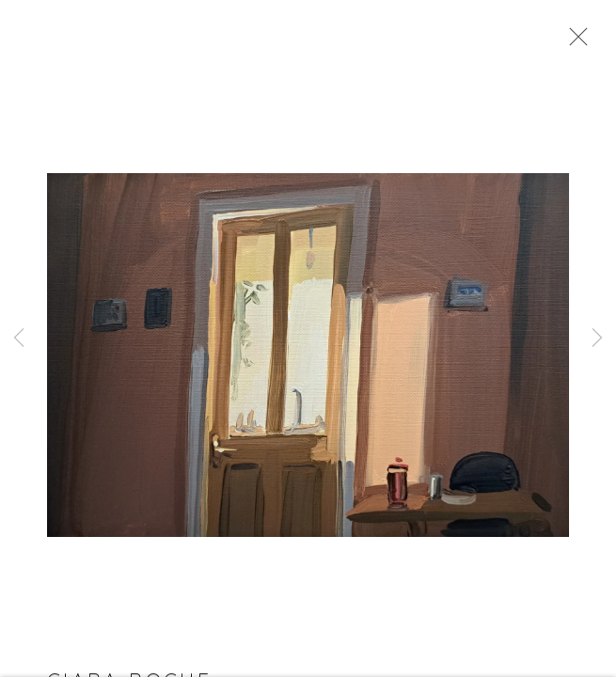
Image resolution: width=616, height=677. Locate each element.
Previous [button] (19, 338)
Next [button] (597, 338)
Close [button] (574, 42)
